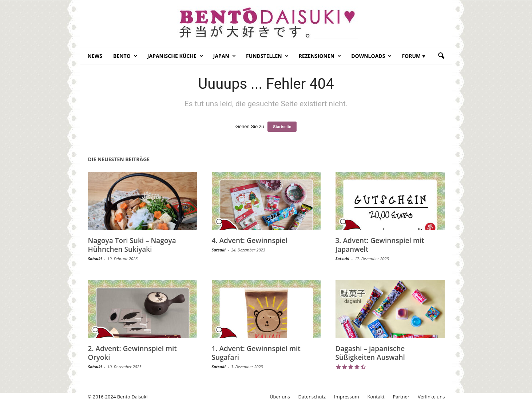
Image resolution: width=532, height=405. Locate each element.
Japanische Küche (175, 56)
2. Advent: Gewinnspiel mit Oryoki (132, 353)
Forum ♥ (413, 56)
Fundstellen (267, 56)
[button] (441, 56)
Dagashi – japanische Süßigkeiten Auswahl (370, 353)
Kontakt (376, 397)
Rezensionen (320, 56)
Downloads (371, 56)
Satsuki (95, 259)
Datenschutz (312, 397)
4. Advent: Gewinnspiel (250, 241)
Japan (225, 56)
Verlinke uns (431, 397)
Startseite (282, 127)
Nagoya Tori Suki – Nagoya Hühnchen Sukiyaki (132, 245)
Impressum (347, 397)
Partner (401, 397)
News (95, 56)
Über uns (280, 397)
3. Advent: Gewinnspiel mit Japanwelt (380, 245)
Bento (125, 56)
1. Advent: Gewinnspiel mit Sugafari (256, 353)
